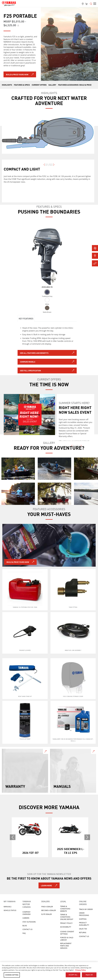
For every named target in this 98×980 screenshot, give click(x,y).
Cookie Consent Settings (67, 933)
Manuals (7, 907)
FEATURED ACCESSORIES (68, 85)
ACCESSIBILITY (66, 927)
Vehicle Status (10, 910)
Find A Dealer (47, 907)
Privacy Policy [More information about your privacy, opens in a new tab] (80, 970)
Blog (25, 926)
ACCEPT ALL (73, 975)
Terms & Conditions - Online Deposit (67, 917)
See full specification (30, 370)
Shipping (83, 919)
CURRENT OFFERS (39, 85)
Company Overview (27, 913)
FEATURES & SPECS (22, 85)
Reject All (89, 975)
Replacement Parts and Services (66, 946)
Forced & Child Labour (67, 939)
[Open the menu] (91, 4)
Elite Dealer (47, 914)
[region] (49, 971)
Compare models (28, 362)
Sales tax (83, 929)
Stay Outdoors (29, 922)
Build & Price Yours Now (17, 74)
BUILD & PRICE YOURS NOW (18, 562)
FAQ (24, 933)
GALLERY (52, 85)
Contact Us (27, 929)
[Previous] (44, 166)
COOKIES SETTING (12, 975)
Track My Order (86, 909)
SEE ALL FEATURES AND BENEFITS (34, 353)
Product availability (84, 924)
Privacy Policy (66, 923)
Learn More (46, 885)
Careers (26, 918)
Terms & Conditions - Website (66, 909)
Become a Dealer (49, 910)
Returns (83, 932)
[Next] (54, 166)
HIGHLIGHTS (7, 85)
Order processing (84, 914)
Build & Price (85, 85)
